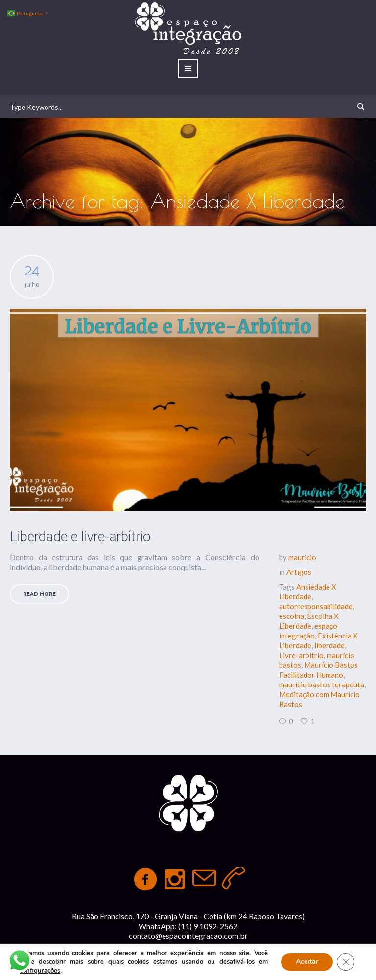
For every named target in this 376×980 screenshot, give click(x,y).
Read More (39, 594)
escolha (292, 616)
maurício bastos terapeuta (322, 684)
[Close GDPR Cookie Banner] (346, 962)
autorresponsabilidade (316, 606)
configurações (40, 971)
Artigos (299, 572)
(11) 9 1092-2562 (208, 926)
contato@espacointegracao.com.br (188, 936)
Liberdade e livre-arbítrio (80, 537)
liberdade (329, 645)
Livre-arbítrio (301, 655)
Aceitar (307, 962)
